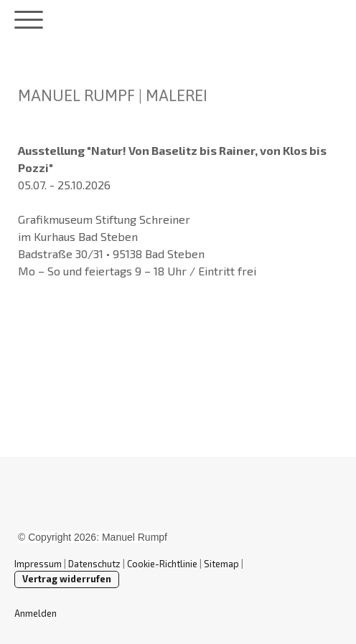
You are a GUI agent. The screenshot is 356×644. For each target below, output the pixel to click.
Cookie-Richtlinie (162, 564)
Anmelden (36, 613)
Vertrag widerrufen (67, 579)
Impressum (38, 564)
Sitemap (221, 564)
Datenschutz (94, 564)
